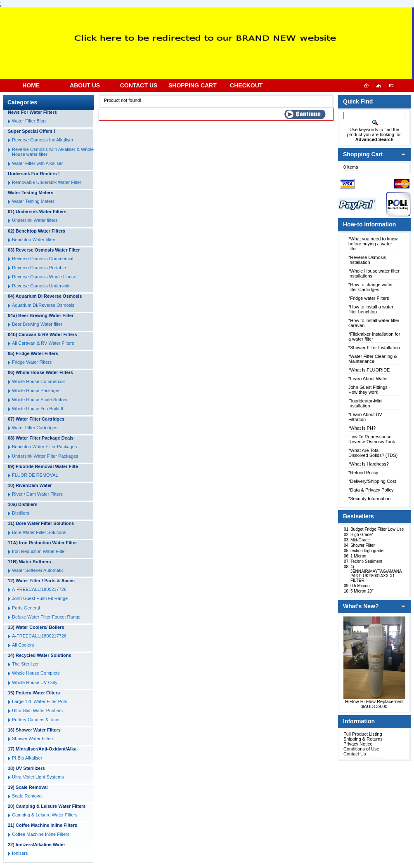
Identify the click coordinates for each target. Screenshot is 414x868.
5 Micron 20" (362, 591)
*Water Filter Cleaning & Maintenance (373, 359)
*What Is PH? (362, 428)
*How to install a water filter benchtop (371, 309)
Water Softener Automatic (38, 570)
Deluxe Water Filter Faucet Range (46, 617)
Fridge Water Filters (32, 362)
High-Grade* (362, 535)
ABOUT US (85, 85)
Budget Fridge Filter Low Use (377, 529)
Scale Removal (27, 796)
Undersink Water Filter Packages (45, 456)
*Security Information (369, 499)
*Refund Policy (363, 473)
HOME (31, 85)
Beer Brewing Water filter (37, 324)
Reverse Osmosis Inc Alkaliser (43, 140)
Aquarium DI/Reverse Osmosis (43, 305)
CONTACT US (139, 85)
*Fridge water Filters (369, 298)
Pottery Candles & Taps (36, 720)
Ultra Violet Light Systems (38, 777)
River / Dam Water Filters (37, 494)
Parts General (26, 608)
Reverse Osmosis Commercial (43, 259)
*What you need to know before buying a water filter (373, 244)
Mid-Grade (360, 540)
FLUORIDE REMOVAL (35, 475)
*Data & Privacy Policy (371, 490)
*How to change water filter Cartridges (371, 287)
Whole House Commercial (38, 381)
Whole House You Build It (38, 409)
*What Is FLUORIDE (369, 370)
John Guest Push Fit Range (40, 598)
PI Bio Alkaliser (27, 758)
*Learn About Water (368, 379)
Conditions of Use (361, 749)
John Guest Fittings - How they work (369, 390)
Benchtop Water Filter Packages (44, 447)
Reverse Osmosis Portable (39, 268)
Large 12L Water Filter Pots (40, 701)
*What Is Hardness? (369, 464)
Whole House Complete (36, 673)
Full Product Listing (363, 734)
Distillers (21, 513)
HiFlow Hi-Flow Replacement (374, 701)
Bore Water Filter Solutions (39, 532)
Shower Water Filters (33, 739)
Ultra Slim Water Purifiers (37, 710)
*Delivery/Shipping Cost (372, 481)
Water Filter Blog (29, 121)
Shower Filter (363, 545)
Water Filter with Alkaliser (37, 163)
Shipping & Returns (363, 739)
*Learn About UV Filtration (365, 417)
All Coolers (23, 645)
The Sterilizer (25, 664)
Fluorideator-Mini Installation (366, 403)
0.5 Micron (360, 586)
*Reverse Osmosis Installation (367, 260)
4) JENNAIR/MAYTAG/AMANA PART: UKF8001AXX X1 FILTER (376, 574)
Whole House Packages (36, 390)
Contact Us (355, 754)
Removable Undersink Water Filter (47, 182)
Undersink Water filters (35, 220)
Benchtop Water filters (34, 240)
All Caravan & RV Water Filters (43, 343)
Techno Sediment (366, 561)
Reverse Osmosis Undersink (41, 286)
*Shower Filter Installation (374, 348)
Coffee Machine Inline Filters (41, 834)
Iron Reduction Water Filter (39, 551)
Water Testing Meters (33, 201)
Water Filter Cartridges (35, 428)
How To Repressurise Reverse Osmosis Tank (372, 439)
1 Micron (358, 556)
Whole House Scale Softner (40, 400)
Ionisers (20, 853)
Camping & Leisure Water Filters (45, 815)
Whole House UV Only (35, 682)
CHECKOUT (246, 85)
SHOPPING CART (193, 85)
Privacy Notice (358, 744)
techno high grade (367, 551)
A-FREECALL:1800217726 (39, 589)
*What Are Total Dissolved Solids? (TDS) (373, 453)
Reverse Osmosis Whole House (44, 277)
